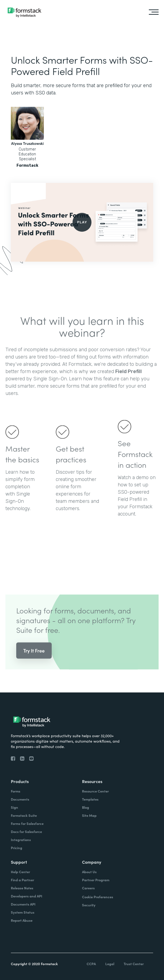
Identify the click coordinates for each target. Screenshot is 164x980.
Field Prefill (129, 376)
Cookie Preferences (98, 897)
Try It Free (34, 655)
